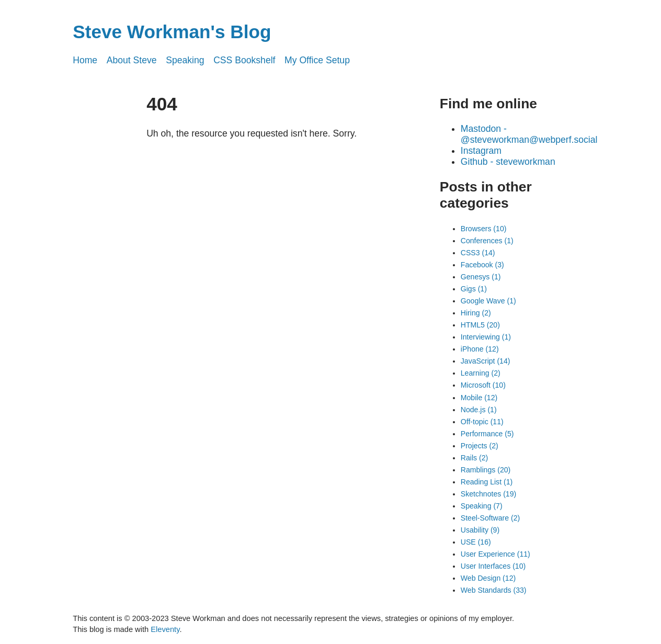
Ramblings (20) (486, 470)
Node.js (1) (479, 410)
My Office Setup (317, 60)
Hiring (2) (476, 313)
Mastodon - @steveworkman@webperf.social (529, 134)
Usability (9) (480, 530)
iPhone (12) (480, 349)
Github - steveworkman (508, 162)
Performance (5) (487, 434)
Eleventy (165, 629)
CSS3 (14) (478, 253)
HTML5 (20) (480, 325)
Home (85, 60)
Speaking (185, 60)
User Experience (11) (495, 554)
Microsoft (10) (483, 385)
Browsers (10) (484, 229)
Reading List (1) (487, 482)
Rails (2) (474, 458)
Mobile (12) (479, 398)
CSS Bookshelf (244, 60)
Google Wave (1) (488, 301)
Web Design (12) (488, 578)
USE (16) (476, 542)
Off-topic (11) (482, 422)
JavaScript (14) (486, 361)
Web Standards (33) (494, 590)
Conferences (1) (487, 241)
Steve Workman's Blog (172, 32)
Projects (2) (480, 446)
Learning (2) (481, 373)
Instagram (481, 151)
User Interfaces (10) (493, 566)
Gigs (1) (474, 289)
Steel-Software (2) (490, 518)
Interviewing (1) (486, 337)
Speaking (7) (482, 506)
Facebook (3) (482, 265)
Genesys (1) (481, 277)
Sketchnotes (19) (488, 494)
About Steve (132, 60)
